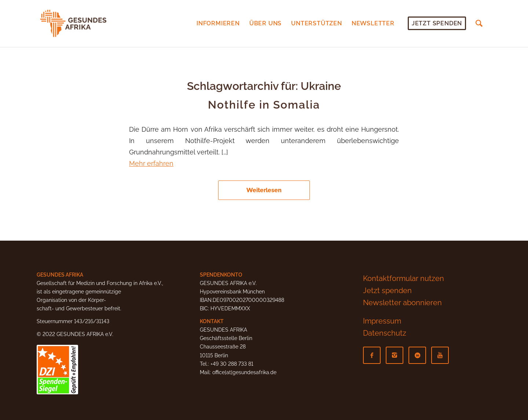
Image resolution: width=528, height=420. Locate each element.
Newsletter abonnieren (402, 303)
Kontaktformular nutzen (404, 278)
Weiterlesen (264, 190)
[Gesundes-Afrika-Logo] (73, 23)
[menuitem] (218, 23)
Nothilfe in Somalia (264, 105)
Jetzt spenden (387, 291)
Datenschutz (385, 333)
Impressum (382, 321)
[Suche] (479, 23)
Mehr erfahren (151, 163)
